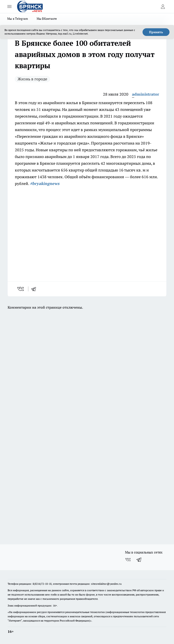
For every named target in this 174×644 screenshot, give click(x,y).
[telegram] (35, 289)
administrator (146, 94)
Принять (156, 32)
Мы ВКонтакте (47, 19)
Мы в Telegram (18, 19)
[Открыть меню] (9, 7)
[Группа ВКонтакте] (128, 560)
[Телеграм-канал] (139, 560)
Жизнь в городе (32, 79)
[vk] (21, 289)
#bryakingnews (45, 184)
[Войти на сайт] (163, 7)
